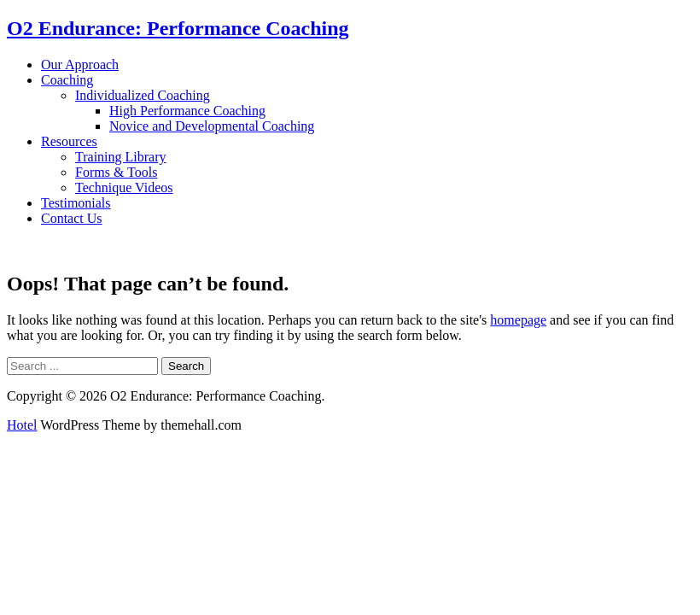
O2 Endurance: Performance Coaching (178, 28)
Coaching (67, 80)
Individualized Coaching (143, 95)
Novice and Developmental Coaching (212, 126)
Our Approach (80, 64)
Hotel (22, 425)
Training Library (121, 157)
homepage (518, 320)
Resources (69, 141)
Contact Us (72, 218)
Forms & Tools (116, 172)
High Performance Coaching (187, 111)
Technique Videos (124, 187)
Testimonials (76, 203)
